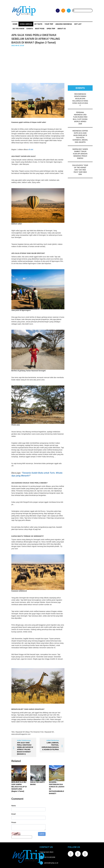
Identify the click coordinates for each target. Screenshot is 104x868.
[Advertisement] (52, 64)
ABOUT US (62, 29)
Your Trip (49, 24)
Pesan (14, 822)
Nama (14, 806)
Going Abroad (26, 24)
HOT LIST (78, 24)
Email (13, 814)
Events (30, 29)
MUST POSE (40, 29)
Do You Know (18, 29)
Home (15, 24)
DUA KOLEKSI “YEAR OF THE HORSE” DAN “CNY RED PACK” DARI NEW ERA (80, 170)
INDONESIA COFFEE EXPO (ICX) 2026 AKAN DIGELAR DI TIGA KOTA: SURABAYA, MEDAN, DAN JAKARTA (80, 136)
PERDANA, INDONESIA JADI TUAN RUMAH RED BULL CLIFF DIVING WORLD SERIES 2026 (80, 118)
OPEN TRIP (51, 29)
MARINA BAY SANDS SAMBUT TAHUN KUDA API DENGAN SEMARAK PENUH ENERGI (80, 154)
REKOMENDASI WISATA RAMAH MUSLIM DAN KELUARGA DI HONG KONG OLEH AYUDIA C (80, 100)
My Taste (38, 24)
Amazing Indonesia (64, 24)
